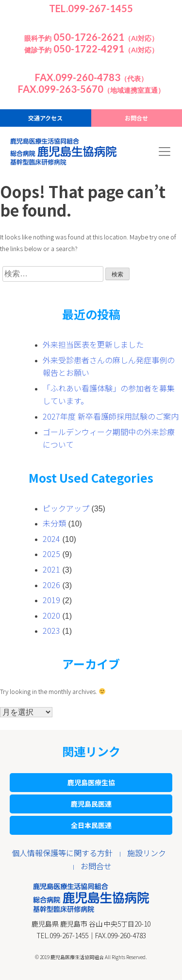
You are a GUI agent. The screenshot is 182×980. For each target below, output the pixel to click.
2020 (51, 615)
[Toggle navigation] (165, 152)
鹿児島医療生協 (91, 782)
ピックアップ (66, 508)
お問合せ (136, 118)
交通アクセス (45, 118)
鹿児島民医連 (91, 804)
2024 (51, 539)
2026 (51, 585)
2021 (51, 569)
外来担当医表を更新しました (93, 344)
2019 (51, 600)
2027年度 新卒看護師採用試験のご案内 (111, 416)
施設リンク (147, 853)
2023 (51, 630)
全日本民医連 (91, 825)
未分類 (54, 523)
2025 (51, 554)
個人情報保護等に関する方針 (62, 853)
